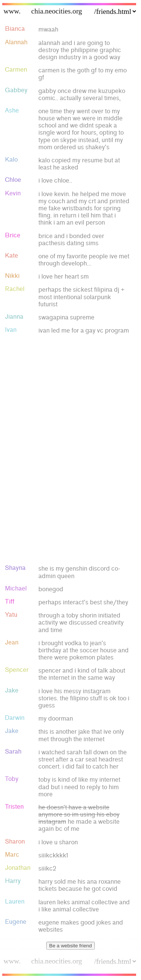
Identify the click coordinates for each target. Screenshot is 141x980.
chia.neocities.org (57, 11)
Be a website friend (70, 946)
